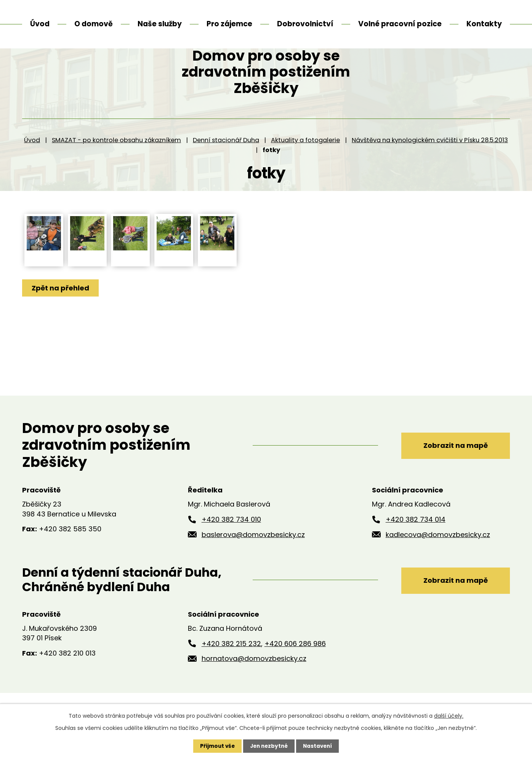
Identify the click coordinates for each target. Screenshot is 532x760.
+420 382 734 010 (231, 543)
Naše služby (160, 24)
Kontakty (484, 24)
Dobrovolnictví (305, 24)
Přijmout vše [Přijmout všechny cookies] (216, 746)
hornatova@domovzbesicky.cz (254, 682)
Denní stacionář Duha (226, 164)
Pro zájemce (229, 24)
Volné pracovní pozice (400, 24)
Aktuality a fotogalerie (305, 164)
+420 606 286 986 (295, 667)
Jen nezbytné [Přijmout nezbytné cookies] (269, 746)
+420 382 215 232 (231, 667)
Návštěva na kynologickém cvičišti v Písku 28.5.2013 (430, 164)
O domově (94, 24)
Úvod (32, 164)
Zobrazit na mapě (452, 469)
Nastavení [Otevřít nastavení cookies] (319, 746)
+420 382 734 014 (416, 543)
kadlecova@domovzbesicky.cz (438, 558)
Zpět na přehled (61, 312)
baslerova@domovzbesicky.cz (253, 558)
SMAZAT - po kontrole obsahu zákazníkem (116, 164)
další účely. (449, 715)
